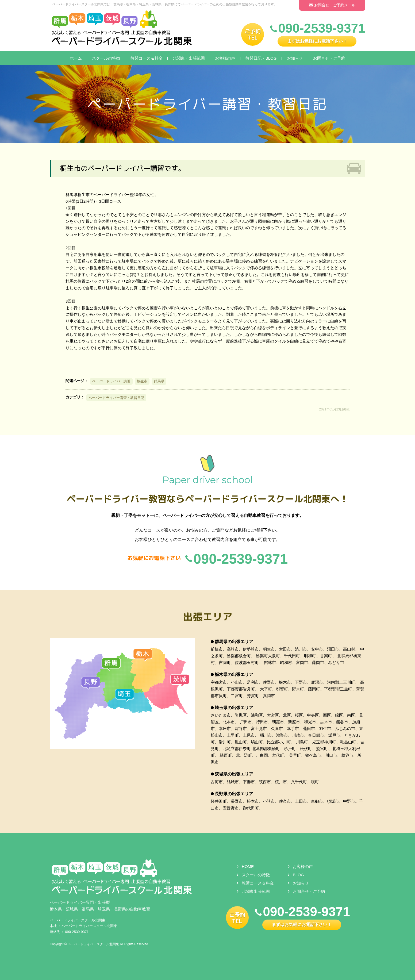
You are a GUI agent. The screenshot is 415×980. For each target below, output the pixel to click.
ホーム (76, 58)
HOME (248, 867)
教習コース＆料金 (147, 58)
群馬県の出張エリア (234, 642)
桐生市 (142, 381)
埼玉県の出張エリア (234, 708)
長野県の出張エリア (234, 794)
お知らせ (295, 58)
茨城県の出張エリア (234, 774)
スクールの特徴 (106, 58)
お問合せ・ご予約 (329, 58)
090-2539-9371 (77, 932)
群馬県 (159, 381)
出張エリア (207, 617)
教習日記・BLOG (261, 58)
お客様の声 (225, 58)
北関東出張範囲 (256, 892)
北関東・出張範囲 (189, 58)
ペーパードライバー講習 (111, 381)
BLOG (298, 875)
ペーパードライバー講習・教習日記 (116, 398)
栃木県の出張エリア (234, 675)
